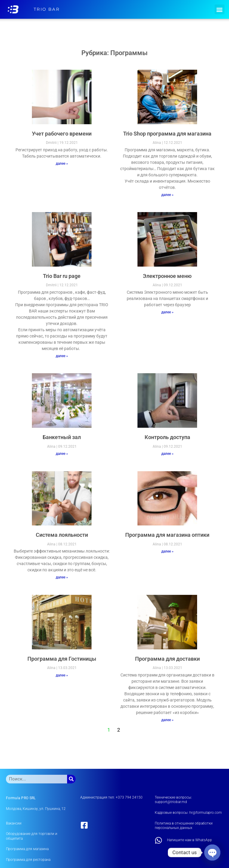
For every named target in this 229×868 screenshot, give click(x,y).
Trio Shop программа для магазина (167, 134)
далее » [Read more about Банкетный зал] (62, 454)
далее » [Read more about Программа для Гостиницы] (62, 675)
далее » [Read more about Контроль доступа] (167, 454)
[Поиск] (71, 779)
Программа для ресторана (28, 860)
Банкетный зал (62, 437)
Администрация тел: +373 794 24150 (111, 797)
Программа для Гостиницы (62, 659)
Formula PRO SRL (21, 798)
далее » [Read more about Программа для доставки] (167, 720)
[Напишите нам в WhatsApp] (159, 840)
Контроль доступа (167, 437)
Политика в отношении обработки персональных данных (184, 826)
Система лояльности (62, 535)
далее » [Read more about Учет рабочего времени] (62, 164)
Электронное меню (167, 276)
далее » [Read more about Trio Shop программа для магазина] (167, 195)
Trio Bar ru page (62, 276)
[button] (220, 9)
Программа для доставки (167, 659)
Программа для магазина (27, 849)
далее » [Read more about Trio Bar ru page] (62, 356)
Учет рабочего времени (62, 134)
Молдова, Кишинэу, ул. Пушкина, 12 (36, 809)
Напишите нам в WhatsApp (189, 840)
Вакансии (14, 823)
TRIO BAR (47, 9)
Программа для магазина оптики (167, 535)
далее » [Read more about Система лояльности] (62, 577)
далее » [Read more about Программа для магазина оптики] (167, 551)
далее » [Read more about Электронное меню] (167, 312)
